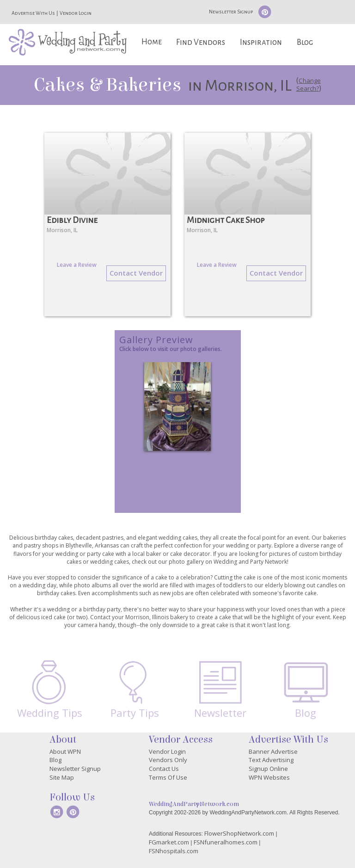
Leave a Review (77, 265)
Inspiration (261, 42)
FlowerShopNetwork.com (239, 833)
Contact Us (164, 769)
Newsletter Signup (231, 12)
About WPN (65, 751)
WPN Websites (269, 777)
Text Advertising (271, 760)
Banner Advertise (273, 751)
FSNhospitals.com (174, 851)
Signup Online (268, 769)
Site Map (62, 777)
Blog (305, 42)
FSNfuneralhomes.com (226, 842)
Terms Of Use (168, 777)
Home (152, 42)
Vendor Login (76, 13)
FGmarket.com (169, 842)
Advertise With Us (33, 13)
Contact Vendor (136, 273)
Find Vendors (201, 42)
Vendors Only (168, 760)
